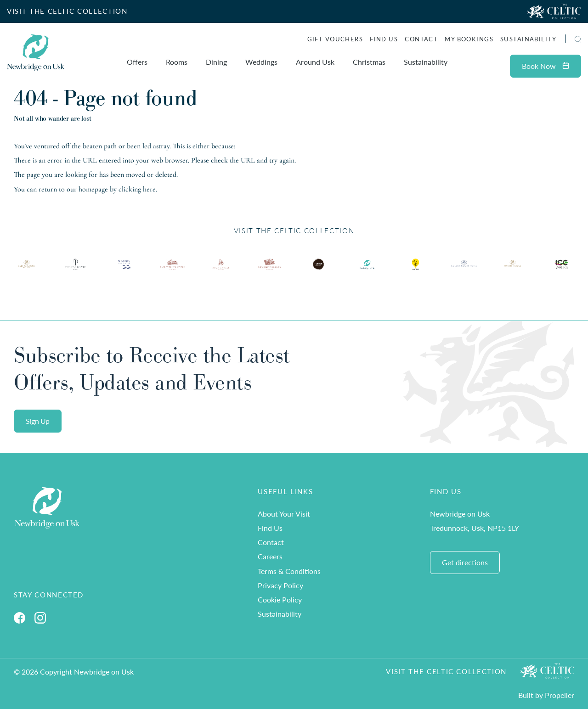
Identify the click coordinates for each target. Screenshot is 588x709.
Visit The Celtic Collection (446, 671)
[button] (578, 39)
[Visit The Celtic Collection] (554, 11)
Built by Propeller (546, 695)
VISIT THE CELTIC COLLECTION (67, 11)
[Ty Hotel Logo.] (27, 271)
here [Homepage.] (149, 189)
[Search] (567, 40)
